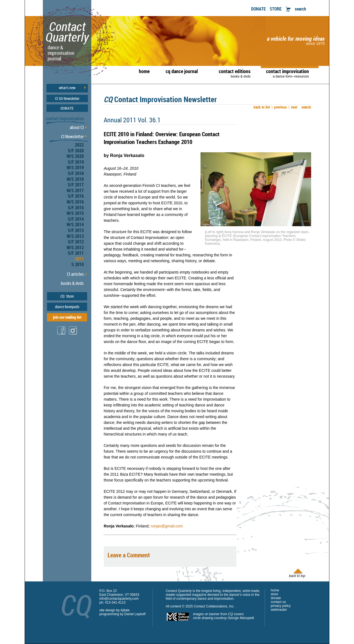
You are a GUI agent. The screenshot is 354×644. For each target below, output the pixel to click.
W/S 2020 (75, 156)
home (144, 71)
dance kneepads (67, 307)
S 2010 (78, 264)
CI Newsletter (72, 136)
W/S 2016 (75, 202)
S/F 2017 (76, 185)
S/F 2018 (76, 173)
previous (279, 107)
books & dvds (72, 283)
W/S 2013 (75, 236)
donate (276, 598)
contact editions (232, 73)
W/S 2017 (75, 190)
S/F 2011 (76, 253)
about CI (77, 127)
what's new (67, 88)
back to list (261, 107)
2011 (79, 259)
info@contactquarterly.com (119, 599)
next (293, 107)
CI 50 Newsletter (67, 99)
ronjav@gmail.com (167, 526)
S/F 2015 (76, 208)
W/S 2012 (75, 248)
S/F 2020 (76, 151)
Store (67, 296)
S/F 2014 (76, 219)
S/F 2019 (76, 162)
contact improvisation (287, 73)
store (274, 594)
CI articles (75, 274)
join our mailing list (67, 317)
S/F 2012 (76, 242)
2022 (79, 145)
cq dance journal (182, 71)
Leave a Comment (129, 555)
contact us (278, 602)
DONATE (258, 9)
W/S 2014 (75, 225)
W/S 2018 (75, 179)
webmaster (279, 610)
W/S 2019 (75, 168)
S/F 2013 (76, 230)
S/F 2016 (76, 196)
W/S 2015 (75, 213)
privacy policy (281, 606)
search (300, 9)
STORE (276, 9)
